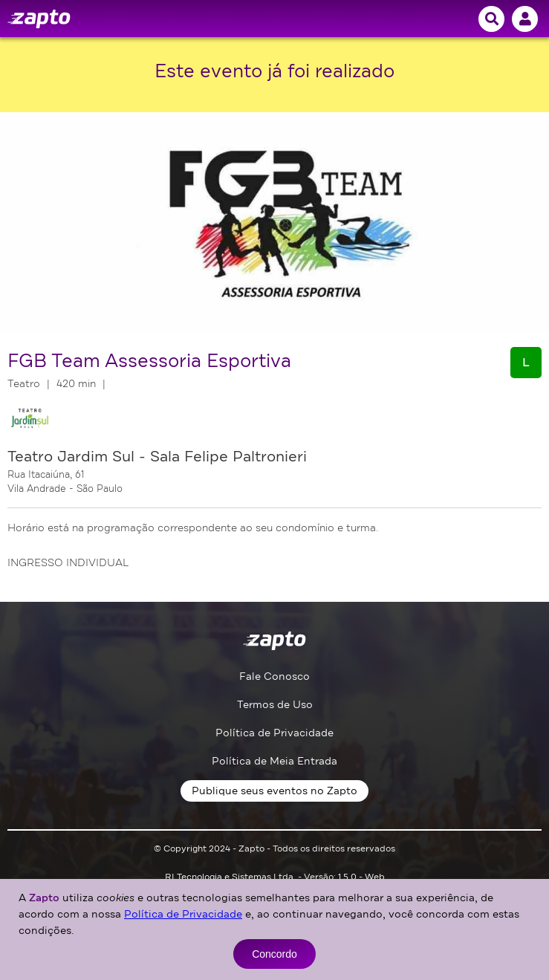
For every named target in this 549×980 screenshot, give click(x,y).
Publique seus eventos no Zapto (274, 791)
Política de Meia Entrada (274, 761)
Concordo (274, 954)
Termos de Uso (275, 705)
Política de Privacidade (274, 733)
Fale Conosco (274, 676)
